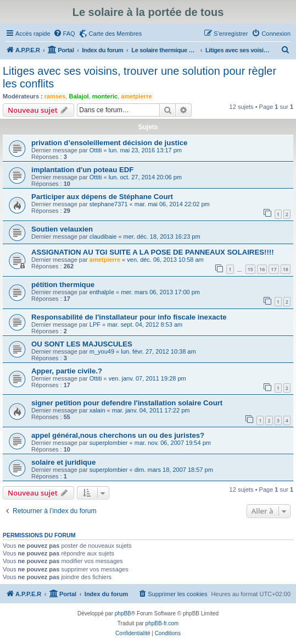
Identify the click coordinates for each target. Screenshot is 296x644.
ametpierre (136, 96)
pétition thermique (63, 285)
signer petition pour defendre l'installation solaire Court (127, 403)
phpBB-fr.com (162, 623)
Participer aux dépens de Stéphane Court (102, 197)
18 (286, 269)
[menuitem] (64, 34)
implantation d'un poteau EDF (82, 170)
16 (262, 269)
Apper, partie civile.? (67, 371)
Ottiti (96, 150)
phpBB (123, 613)
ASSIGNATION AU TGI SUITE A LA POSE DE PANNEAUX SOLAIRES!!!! (153, 252)
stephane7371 (109, 204)
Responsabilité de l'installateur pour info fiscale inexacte (129, 317)
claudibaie (103, 236)
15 (250, 269)
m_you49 (102, 351)
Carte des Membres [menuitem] (116, 34)
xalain (97, 410)
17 (273, 269)
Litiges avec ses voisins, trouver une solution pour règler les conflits (139, 77)
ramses (55, 96)
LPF (95, 324)
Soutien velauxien (62, 229)
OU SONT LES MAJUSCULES (82, 344)
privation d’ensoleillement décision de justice (109, 143)
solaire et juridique (63, 462)
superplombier (109, 443)
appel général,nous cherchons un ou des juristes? (118, 435)
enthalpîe (102, 292)
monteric (105, 96)
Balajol (79, 96)
